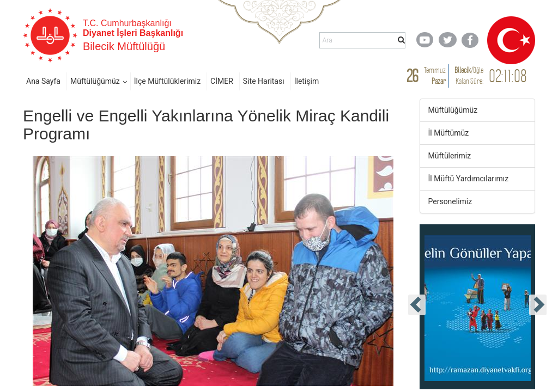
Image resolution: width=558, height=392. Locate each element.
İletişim (307, 81)
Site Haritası (264, 81)
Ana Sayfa (43, 81)
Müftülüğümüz (95, 81)
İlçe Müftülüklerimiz (167, 81)
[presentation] (417, 305)
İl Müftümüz (449, 133)
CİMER (222, 81)
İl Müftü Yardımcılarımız (469, 179)
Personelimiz (450, 201)
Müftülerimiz (450, 156)
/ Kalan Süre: (469, 75)
